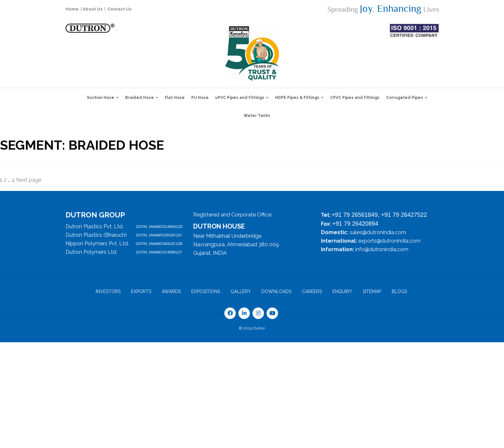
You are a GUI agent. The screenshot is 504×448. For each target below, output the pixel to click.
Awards (171, 291)
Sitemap (372, 291)
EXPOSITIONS (206, 291)
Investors (108, 291)
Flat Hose (175, 98)
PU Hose (200, 98)
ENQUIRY (342, 291)
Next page (29, 180)
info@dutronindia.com (382, 249)
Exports (141, 291)
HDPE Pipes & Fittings (297, 98)
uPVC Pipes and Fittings (240, 98)
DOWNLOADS (276, 291)
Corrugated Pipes (405, 98)
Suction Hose (101, 98)
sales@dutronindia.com (378, 232)
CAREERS (312, 291)
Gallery (241, 291)
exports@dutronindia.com (389, 241)
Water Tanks (257, 116)
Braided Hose (140, 98)
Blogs (399, 291)
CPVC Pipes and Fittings (355, 98)
